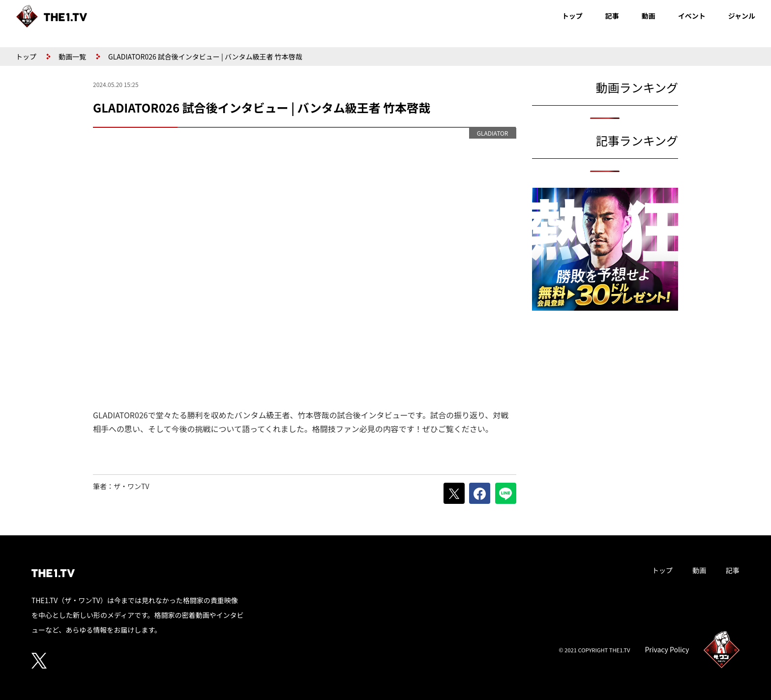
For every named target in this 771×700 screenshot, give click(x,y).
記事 (612, 16)
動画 (649, 16)
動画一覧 (72, 57)
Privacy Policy (667, 649)
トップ (572, 16)
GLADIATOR (493, 133)
